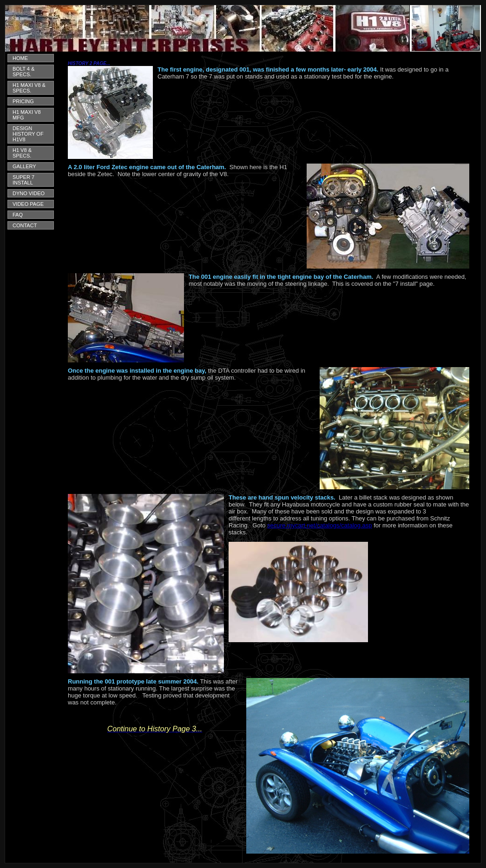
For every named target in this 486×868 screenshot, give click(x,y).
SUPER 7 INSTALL (23, 180)
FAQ (18, 215)
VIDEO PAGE (28, 204)
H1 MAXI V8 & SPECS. (29, 88)
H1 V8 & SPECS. (22, 153)
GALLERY (24, 166)
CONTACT (25, 225)
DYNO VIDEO (29, 193)
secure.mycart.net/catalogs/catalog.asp (319, 525)
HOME (20, 58)
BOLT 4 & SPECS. (23, 72)
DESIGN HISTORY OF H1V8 (28, 134)
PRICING (23, 101)
